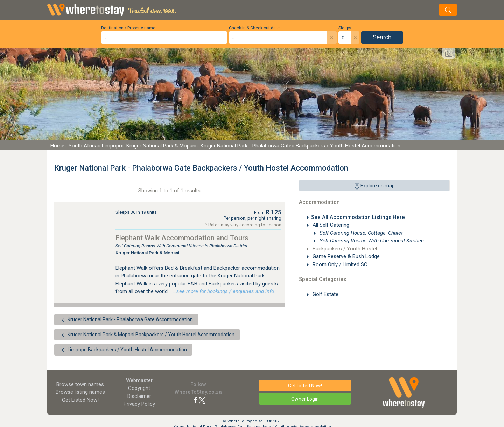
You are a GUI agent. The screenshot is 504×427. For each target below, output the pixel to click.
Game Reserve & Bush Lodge (345, 256)
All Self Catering (330, 225)
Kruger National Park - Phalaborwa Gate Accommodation (126, 320)
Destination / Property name (128, 28)
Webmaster (139, 380)
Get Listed (80, 400)
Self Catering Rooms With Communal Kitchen (371, 241)
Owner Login (305, 399)
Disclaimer (139, 396)
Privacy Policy (139, 404)
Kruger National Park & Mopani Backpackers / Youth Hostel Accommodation (147, 335)
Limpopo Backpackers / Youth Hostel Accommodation (123, 350)
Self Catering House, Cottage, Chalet (360, 233)
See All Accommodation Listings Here (358, 217)
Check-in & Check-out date (254, 28)
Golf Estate (325, 294)
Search (382, 37)
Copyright (139, 388)
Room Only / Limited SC (339, 264)
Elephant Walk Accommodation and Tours (182, 238)
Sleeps (345, 28)
